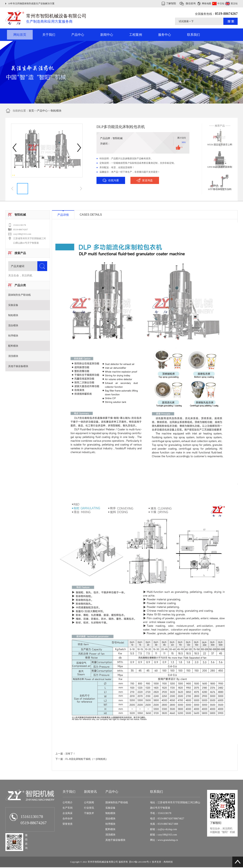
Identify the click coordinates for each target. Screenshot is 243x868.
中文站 (221, 3)
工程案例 (136, 35)
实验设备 (13, 305)
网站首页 (20, 35)
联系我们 (194, 35)
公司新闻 (89, 802)
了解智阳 (171, 3)
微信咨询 (191, 3)
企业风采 (68, 813)
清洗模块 (13, 356)
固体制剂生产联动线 (19, 295)
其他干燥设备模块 (18, 366)
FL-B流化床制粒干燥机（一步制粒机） (87, 759)
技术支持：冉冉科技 (162, 862)
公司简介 (68, 802)
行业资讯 (89, 808)
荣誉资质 (68, 824)
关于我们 (49, 35)
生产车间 (68, 808)
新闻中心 (107, 35)
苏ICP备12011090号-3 (140, 862)
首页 (31, 111)
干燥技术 (89, 813)
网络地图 (207, 3)
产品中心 (78, 35)
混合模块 (13, 325)
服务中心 (165, 35)
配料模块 (13, 346)
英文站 (234, 3)
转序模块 (13, 336)
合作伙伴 (68, 819)
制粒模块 (56, 111)
